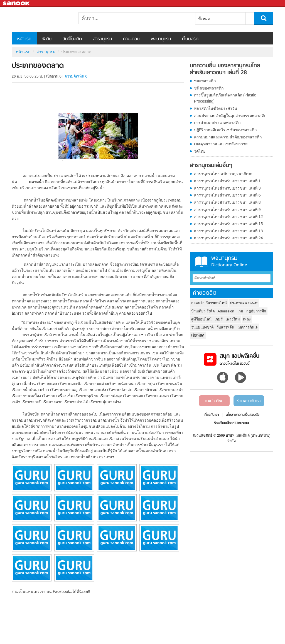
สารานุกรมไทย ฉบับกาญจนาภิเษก (223, 174)
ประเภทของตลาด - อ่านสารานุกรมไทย (41, 19)
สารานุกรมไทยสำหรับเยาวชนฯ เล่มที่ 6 (227, 195)
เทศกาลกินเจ (248, 327)
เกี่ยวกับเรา (211, 415)
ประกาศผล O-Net (244, 303)
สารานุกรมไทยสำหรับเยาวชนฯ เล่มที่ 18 (228, 231)
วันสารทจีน (225, 327)
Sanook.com (17, 3)
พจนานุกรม (161, 39)
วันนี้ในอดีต (72, 39)
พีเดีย (47, 39)
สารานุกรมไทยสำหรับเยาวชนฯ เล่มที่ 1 (227, 181)
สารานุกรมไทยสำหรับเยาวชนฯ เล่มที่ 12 (228, 217)
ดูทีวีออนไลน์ (201, 319)
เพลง (247, 319)
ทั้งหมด (204, 19)
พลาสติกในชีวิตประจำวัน (216, 108)
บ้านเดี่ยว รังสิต (203, 311)
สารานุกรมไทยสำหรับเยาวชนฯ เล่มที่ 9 (227, 210)
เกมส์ (219, 319)
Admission (226, 311)
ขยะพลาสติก (205, 81)
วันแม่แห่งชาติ (202, 327)
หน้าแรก (24, 39)
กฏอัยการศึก (256, 311)
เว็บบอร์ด (190, 39)
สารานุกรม (102, 39)
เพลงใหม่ (233, 319)
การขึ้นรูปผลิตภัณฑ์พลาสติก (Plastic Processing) (225, 98)
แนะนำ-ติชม (214, 401)
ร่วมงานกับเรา (249, 401)
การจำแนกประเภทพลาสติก (217, 123)
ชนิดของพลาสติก (209, 88)
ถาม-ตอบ (131, 39)
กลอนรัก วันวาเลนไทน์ (209, 303)
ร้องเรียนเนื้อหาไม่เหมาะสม (231, 423)
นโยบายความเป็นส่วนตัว (243, 415)
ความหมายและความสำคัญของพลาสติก (228, 137)
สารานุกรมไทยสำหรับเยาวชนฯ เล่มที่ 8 (227, 202)
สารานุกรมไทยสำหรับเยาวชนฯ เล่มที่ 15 (228, 224)
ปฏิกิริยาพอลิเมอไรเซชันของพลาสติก (225, 130)
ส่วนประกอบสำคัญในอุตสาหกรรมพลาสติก (230, 116)
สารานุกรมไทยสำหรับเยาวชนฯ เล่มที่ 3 (227, 188)
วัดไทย (200, 151)
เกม (240, 311)
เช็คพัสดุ (198, 335)
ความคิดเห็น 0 (76, 76)
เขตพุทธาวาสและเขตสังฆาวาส (221, 144)
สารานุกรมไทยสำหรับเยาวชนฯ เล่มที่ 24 (228, 238)
